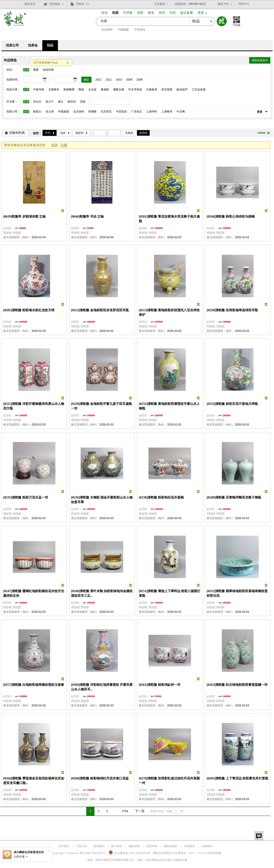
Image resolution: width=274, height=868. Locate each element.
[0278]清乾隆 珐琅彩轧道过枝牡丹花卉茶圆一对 (169, 781)
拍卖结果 (48, 70)
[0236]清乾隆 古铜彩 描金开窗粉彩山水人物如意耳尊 (102, 500)
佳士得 (50, 112)
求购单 (83, 4)
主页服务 (160, 4)
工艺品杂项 (199, 90)
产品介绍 (81, 846)
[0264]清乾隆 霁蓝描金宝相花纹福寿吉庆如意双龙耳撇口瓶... (34, 781)
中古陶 (181, 112)
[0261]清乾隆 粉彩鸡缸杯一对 (160, 685)
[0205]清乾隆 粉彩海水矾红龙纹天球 (29, 310)
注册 (64, 145)
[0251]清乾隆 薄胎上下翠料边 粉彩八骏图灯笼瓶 (170, 593)
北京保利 (107, 30)
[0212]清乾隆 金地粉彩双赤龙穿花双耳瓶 (100, 310)
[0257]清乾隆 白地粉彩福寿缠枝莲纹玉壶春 (34, 685)
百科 (173, 13)
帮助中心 (244, 4)
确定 (86, 80)
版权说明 (134, 846)
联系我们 (99, 846)
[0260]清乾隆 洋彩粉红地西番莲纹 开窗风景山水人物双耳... (102, 687)
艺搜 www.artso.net (15, 21)
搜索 (222, 21)
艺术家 (128, 13)
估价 (63, 133)
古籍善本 (54, 90)
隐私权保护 (171, 846)
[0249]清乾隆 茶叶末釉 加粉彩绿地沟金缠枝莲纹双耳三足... (102, 593)
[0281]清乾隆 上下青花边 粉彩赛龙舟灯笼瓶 (237, 778)
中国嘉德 (123, 30)
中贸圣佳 (140, 30)
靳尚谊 (72, 102)
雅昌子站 (223, 4)
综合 (105, 13)
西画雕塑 (69, 90)
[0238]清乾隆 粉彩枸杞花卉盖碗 (161, 497)
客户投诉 (117, 846)
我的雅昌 (55, 4)
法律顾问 (207, 846)
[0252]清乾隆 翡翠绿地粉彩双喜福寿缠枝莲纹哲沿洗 (237, 593)
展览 (151, 13)
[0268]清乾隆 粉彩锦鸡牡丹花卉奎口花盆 (100, 778)
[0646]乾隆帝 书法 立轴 (87, 217)
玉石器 (92, 90)
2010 (119, 80)
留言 (259, 836)
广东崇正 (137, 112)
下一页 (140, 811)
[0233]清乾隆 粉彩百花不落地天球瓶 (232, 404)
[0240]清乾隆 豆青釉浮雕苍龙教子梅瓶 (234, 497)
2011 (109, 80)
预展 (36, 70)
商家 (140, 13)
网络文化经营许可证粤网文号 (182, 853)
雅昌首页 (30, 4)
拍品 (50, 45)
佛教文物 (119, 90)
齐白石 (37, 102)
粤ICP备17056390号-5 (93, 853)
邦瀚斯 (92, 112)
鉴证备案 (187, 13)
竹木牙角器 (135, 90)
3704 (125, 811)
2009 (129, 80)
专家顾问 (190, 846)
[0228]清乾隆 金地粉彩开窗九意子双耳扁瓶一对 (101, 406)
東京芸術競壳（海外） (17, 237)
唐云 (61, 102)
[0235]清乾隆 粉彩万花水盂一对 (26, 497)
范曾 (83, 102)
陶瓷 (81, 90)
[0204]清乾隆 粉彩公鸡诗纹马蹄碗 (231, 217)
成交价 (80, 133)
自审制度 (216, 853)
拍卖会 (33, 45)
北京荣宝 (106, 112)
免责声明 (152, 846)
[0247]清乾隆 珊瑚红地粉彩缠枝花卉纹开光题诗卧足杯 (34, 593)
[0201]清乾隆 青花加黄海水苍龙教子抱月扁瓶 (169, 219)
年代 (48, 133)
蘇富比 (37, 112)
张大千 (50, 102)
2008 (140, 80)
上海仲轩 (152, 112)
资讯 (162, 13)
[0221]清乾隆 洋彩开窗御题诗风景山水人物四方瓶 (34, 406)
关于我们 (64, 846)
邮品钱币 (182, 90)
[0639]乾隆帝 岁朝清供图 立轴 (24, 217)
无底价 (129, 133)
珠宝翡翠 (167, 90)
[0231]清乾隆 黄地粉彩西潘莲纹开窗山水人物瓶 (169, 406)
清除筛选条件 (260, 60)
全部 (26, 70)
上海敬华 (167, 112)
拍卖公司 (12, 45)
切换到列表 (17, 133)
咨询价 (143, 133)
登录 (54, 145)
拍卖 (115, 13)
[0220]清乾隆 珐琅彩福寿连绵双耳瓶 (232, 310)
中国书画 (39, 90)
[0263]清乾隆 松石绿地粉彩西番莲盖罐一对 (237, 685)
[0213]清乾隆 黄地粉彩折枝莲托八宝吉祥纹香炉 (169, 312)
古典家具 (152, 90)
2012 (98, 80)
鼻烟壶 (105, 90)
